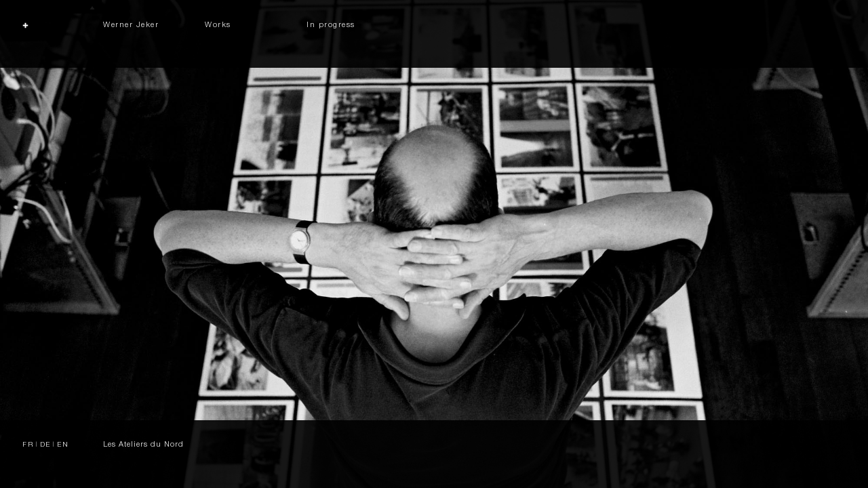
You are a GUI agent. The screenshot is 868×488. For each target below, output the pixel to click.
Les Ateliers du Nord (143, 445)
